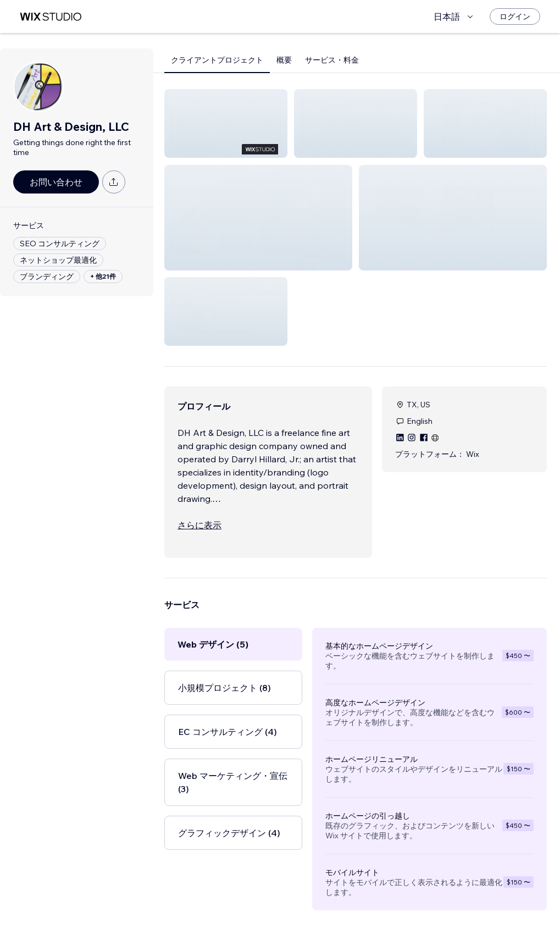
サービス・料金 (332, 60)
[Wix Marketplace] (51, 17)
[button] (226, 123)
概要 (284, 60)
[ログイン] (515, 16)
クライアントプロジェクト (217, 60)
